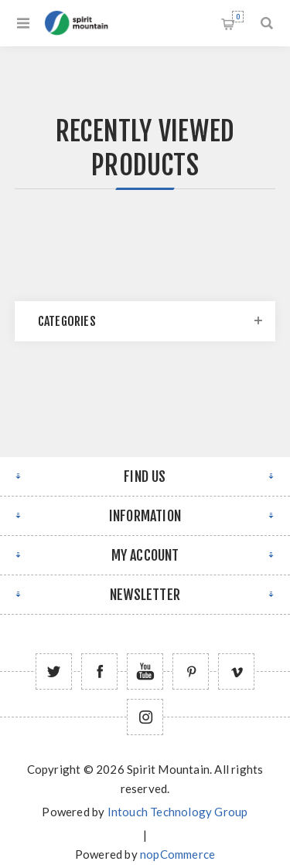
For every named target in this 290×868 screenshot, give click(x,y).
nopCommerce (177, 854)
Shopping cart (238, 17)
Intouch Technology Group (178, 812)
